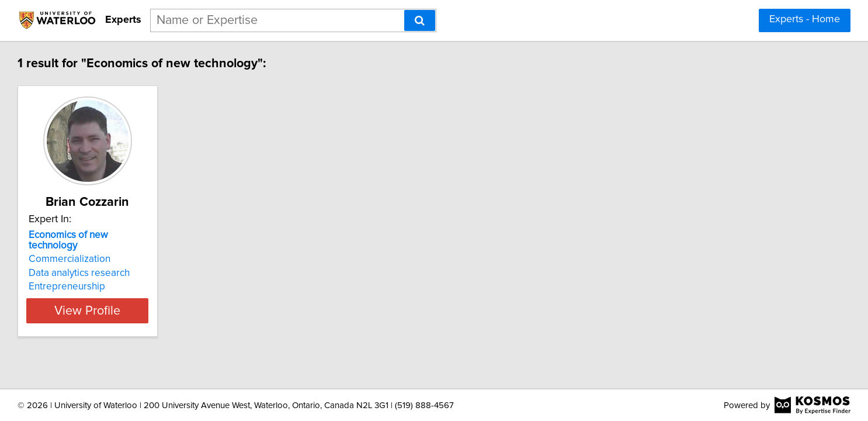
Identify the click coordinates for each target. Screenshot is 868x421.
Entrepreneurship (133, 276)
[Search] (420, 20)
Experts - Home (805, 19)
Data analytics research (145, 263)
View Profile (169, 300)
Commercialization (136, 249)
